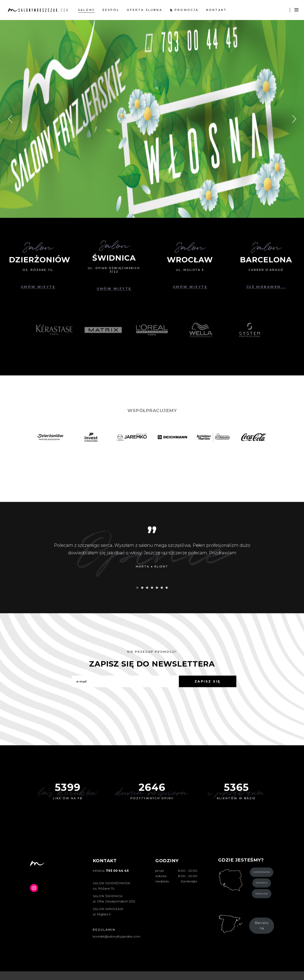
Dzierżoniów (262, 872)
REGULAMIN (104, 930)
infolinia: (111, 871)
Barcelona (262, 925)
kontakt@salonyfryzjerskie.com (117, 936)
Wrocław (262, 894)
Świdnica (262, 883)
